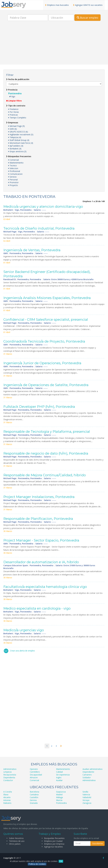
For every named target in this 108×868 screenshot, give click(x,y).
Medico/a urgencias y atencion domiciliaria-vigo (43, 207)
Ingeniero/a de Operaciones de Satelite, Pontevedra (46, 385)
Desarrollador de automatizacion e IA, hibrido (41, 562)
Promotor (13, 182)
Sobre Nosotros (16, 838)
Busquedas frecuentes (54, 838)
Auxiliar (59, 780)
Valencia (86, 795)
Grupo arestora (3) (17, 151)
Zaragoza (87, 803)
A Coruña (8, 792)
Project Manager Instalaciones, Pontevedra (39, 497)
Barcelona (34, 792)
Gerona (33, 800)
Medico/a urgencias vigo (24, 630)
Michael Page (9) (17, 126)
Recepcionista (10, 775)
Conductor (8, 780)
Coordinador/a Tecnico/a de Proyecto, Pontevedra (44, 341)
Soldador (87, 777)
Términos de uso (17, 841)
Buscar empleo (87, 18)
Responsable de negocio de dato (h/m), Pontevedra (46, 453)
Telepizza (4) (15, 137)
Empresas (12, 123)
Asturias (7, 800)
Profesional (14, 171)
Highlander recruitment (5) (21, 134)
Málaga (59, 797)
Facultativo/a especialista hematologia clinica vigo (45, 587)
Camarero (87, 775)
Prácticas (13, 115)
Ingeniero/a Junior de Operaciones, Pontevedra (42, 363)
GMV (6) (13, 129)
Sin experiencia (63, 775)
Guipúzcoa (61, 792)
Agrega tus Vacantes (54, 847)
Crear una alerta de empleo (22, 651)
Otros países (15, 844)
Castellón (34, 797)
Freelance (13, 109)
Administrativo (10, 769)
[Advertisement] (54, 45)
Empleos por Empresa (54, 844)
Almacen (34, 777)
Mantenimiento (16, 163)
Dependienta (9, 777)
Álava (6, 795)
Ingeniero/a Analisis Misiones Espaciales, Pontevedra (47, 298)
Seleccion (13, 168)
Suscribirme (98, 843)
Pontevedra (15, 93)
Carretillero (35, 772)
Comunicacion (15, 174)
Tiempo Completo (17, 118)
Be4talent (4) (15, 149)
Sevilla (85, 792)
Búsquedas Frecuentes (19, 156)
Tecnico (13, 165)
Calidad (59, 772)
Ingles (59, 777)
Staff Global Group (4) (19, 140)
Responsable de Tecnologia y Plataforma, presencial (47, 432)
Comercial (13, 160)
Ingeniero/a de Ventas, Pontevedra (32, 250)
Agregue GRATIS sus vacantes (88, 5)
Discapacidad (36, 775)
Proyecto (13, 185)
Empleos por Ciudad (53, 841)
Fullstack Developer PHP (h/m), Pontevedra (39, 407)
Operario (34, 769)
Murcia (59, 800)
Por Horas (14, 112)
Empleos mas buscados (57, 5)
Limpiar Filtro (14, 101)
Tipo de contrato (16, 106)
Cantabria (34, 795)
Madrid (59, 795)
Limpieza (7, 772)
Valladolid (87, 797)
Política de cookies (37, 864)
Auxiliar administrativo (93, 769)
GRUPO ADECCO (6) (18, 132)
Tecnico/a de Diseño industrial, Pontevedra (39, 228)
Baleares (7, 803)
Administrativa (89, 780)
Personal (13, 180)
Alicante (7, 797)
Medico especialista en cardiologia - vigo (37, 608)
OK (61, 861)
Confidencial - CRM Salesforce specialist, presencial (46, 320)
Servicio (12, 177)
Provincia (12, 90)
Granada (34, 803)
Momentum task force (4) (21, 143)
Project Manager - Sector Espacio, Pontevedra (41, 540)
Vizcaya (86, 800)
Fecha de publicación (18, 79)
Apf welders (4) (16, 146)
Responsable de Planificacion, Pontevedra (38, 519)
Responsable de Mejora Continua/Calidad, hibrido (45, 475)
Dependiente (88, 772)
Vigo (12, 96)
